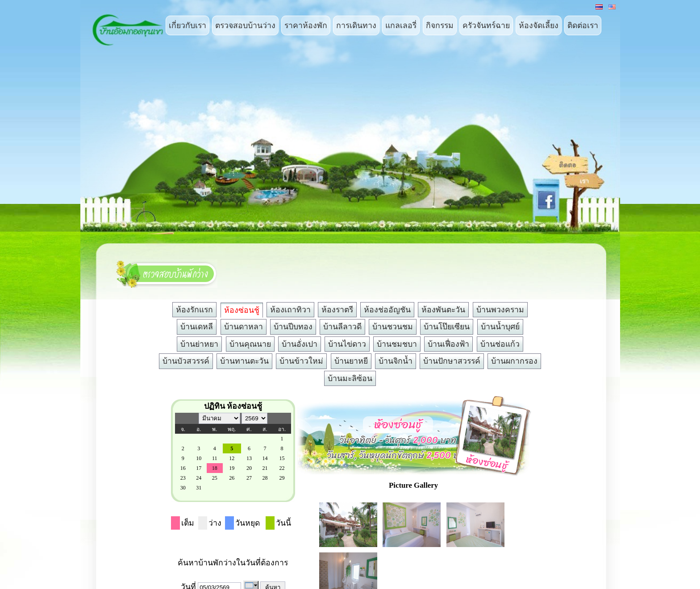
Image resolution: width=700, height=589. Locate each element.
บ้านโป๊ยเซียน (447, 327)
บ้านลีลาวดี (342, 327)
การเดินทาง (356, 25)
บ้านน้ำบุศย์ (500, 327)
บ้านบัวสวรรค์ (186, 361)
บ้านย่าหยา (199, 344)
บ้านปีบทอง (293, 327)
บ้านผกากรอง (514, 361)
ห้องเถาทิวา (290, 310)
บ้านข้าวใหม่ (301, 361)
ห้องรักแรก (194, 310)
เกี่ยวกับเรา (187, 25)
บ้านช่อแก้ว (500, 344)
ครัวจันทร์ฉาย (486, 25)
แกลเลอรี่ (401, 25)
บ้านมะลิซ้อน (350, 378)
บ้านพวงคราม (500, 310)
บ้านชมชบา (397, 344)
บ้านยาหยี (351, 361)
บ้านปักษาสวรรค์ (452, 361)
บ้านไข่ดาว (347, 344)
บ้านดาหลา (244, 327)
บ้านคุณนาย (250, 344)
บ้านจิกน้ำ (396, 361)
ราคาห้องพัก (306, 25)
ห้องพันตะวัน (443, 310)
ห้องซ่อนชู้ (242, 310)
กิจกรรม (440, 25)
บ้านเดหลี (197, 327)
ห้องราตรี (337, 310)
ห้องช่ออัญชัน (387, 310)
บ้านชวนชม (393, 327)
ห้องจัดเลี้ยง (539, 25)
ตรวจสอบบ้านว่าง (245, 25)
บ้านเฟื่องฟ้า (448, 344)
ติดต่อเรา (583, 25)
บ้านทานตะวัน (244, 361)
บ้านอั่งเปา (300, 344)
